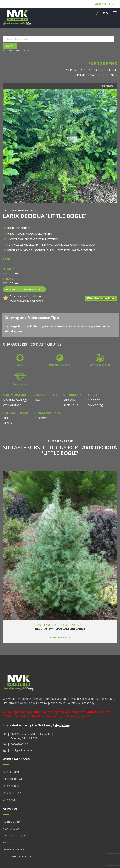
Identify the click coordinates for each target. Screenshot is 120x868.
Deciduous (70, 405)
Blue (6, 418)
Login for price (60, 637)
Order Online (11, 772)
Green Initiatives (14, 849)
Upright (94, 400)
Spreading (96, 405)
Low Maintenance (100, 365)
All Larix (112, 70)
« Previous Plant (86, 75)
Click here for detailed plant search (19, 51)
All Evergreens (93, 70)
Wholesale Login (16, 759)
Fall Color (69, 400)
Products (9, 842)
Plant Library (11, 822)
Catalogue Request (16, 836)
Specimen (41, 418)
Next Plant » (109, 75)
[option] (60, 146)
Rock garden (20, 384)
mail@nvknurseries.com (25, 750)
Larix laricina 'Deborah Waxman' (60, 625)
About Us (10, 808)
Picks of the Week (14, 779)
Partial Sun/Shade (60, 365)
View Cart (9, 800)
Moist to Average (15, 400)
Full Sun (20, 365)
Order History (12, 793)
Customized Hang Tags (18, 856)
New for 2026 (11, 829)
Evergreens (103, 63)
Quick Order (11, 786)
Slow (37, 400)
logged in (32, 296)
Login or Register (106, 4)
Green (7, 423)
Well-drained (12, 405)
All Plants (72, 70)
